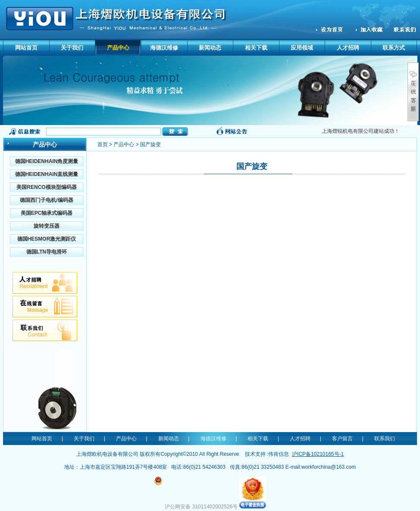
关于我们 (72, 48)
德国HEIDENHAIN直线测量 (47, 174)
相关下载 (256, 48)
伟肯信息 (279, 454)
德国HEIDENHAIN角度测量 (47, 161)
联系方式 (394, 48)
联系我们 (385, 439)
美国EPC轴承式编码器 (47, 213)
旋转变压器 (47, 226)
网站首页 (26, 48)
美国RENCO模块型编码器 (46, 187)
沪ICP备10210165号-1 (318, 454)
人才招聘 (348, 48)
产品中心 (118, 48)
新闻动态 (210, 48)
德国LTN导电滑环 (47, 252)
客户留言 (342, 439)
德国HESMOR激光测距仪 (47, 239)
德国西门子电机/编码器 (46, 200)
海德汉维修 (164, 48)
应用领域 (302, 48)
